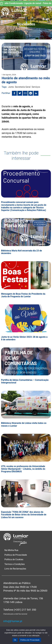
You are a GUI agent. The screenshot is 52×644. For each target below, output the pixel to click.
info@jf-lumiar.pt (13, 621)
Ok (15, 640)
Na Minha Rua (11, 550)
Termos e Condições (15, 564)
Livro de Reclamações (15, 569)
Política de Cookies (14, 559)
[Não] (49, 635)
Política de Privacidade (16, 555)
